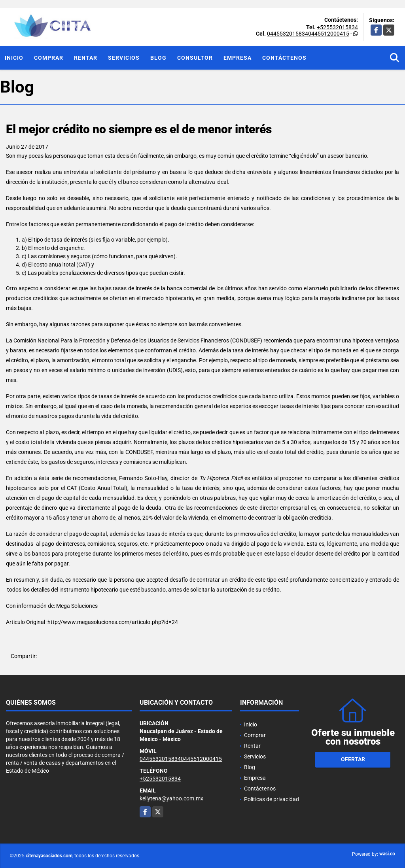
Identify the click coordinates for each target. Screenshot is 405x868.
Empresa (238, 58)
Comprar (49, 58)
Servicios (124, 58)
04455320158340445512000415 (308, 34)
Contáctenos (284, 58)
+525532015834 (337, 27)
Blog (158, 58)
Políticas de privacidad (272, 799)
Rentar (86, 58)
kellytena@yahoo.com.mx (171, 798)
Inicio (14, 58)
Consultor (195, 58)
